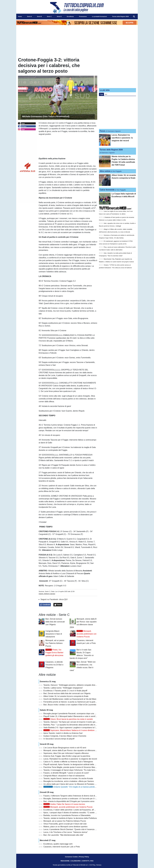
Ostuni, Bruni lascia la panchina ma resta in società (68, 719)
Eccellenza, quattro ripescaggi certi (58, 844)
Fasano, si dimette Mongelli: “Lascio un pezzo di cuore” (66, 773)
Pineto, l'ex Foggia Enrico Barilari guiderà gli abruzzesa (54, 653)
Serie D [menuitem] (59, 16)
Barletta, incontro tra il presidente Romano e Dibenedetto (67, 815)
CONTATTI (85, 861)
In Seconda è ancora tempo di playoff (59, 739)
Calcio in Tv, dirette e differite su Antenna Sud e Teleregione (68, 762)
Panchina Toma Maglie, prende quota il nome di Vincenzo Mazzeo (71, 767)
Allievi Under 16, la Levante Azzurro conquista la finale (66, 696)
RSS (92, 861)
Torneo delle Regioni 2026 (111, 150)
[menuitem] (134, 17)
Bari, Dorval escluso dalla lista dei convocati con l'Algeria (55, 622)
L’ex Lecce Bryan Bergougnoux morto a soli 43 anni (65, 748)
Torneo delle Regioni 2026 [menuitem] (120, 16)
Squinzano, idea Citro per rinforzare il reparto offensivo (66, 753)
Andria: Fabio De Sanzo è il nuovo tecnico (64, 804)
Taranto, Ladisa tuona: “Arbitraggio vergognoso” (63, 688)
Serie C (47, 591)
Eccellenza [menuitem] (70, 16)
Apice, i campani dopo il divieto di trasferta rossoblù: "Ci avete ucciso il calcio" (75, 813)
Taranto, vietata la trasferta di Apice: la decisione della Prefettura (70, 818)
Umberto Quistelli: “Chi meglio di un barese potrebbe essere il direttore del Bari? (81, 787)
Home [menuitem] (20, 16)
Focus (102, 131)
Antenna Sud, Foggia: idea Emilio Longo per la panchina (67, 756)
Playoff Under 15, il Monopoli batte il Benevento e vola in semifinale (71, 716)
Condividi (45, 605)
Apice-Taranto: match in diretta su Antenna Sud (63, 733)
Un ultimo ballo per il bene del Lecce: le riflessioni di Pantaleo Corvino (72, 784)
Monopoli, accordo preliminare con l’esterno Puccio (87, 634)
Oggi (101, 94)
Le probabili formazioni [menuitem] (99, 16)
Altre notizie (105, 171)
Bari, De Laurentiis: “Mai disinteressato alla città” (64, 835)
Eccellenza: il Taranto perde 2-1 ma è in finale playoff (65, 691)
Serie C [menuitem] (49, 16)
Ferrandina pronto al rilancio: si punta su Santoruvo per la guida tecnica (73, 702)
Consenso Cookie (71, 857)
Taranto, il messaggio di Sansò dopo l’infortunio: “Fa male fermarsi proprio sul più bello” (79, 770)
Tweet (58, 605)
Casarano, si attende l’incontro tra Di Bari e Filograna (54, 665)
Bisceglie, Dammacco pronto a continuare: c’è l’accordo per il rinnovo (72, 799)
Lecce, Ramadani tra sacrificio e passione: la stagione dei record (70, 759)
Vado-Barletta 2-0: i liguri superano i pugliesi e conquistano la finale (71, 728)
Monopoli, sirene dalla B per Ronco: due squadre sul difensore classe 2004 (75, 750)
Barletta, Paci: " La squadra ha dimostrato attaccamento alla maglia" (72, 725)
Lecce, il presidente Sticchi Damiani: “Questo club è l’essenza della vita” (73, 829)
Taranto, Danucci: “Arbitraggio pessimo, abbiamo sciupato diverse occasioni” (75, 685)
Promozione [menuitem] (83, 16)
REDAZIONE (65, 861)
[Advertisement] (118, 72)
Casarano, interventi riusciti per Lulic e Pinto (62, 847)
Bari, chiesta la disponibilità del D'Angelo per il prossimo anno (69, 801)
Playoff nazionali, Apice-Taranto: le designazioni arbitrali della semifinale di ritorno (77, 764)
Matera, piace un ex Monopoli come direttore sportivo (65, 827)
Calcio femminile (107, 190)
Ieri (106, 94)
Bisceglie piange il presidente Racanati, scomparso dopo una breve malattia (75, 714)
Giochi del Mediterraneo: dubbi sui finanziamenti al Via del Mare (70, 699)
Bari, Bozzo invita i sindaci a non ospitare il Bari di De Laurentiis (70, 705)
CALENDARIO (76, 861)
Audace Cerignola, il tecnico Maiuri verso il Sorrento (65, 736)
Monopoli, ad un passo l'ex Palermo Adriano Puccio (55, 643)
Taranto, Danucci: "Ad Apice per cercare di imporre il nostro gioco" (71, 722)
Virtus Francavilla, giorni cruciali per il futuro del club (65, 824)
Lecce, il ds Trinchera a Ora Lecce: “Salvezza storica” (66, 832)
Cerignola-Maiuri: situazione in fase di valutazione (54, 634)
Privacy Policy (84, 857)
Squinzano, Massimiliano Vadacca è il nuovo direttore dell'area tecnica (76, 730)
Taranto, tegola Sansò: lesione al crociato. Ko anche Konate (68, 778)
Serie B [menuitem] (39, 16)
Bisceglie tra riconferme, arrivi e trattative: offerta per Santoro (69, 781)
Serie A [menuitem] (29, 16)
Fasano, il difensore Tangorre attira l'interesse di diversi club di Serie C (73, 796)
